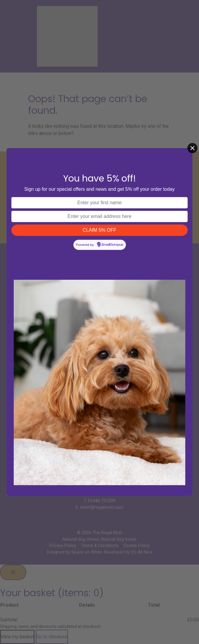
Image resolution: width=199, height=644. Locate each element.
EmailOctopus (112, 245)
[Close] (192, 148)
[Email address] (99, 216)
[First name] (99, 203)
